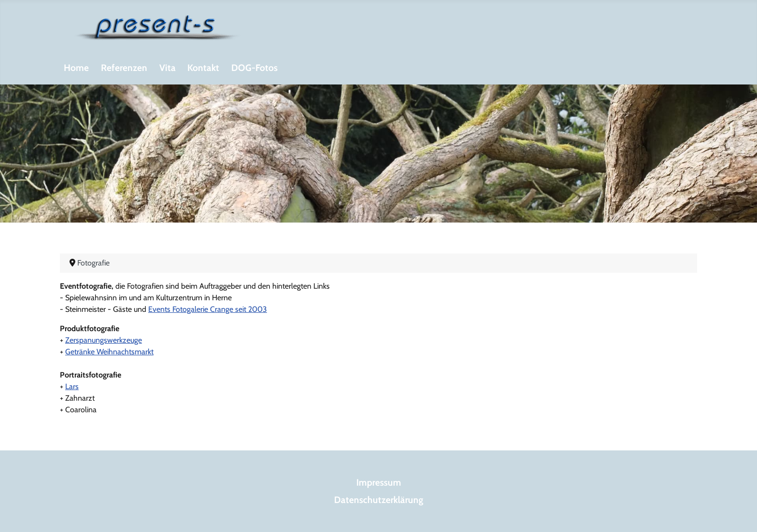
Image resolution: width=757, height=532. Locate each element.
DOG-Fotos (254, 68)
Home (76, 68)
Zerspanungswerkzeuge (104, 340)
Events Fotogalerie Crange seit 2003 (208, 309)
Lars (72, 386)
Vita (168, 68)
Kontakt (203, 68)
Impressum (379, 482)
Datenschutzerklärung (379, 500)
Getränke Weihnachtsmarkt (109, 352)
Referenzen (124, 68)
